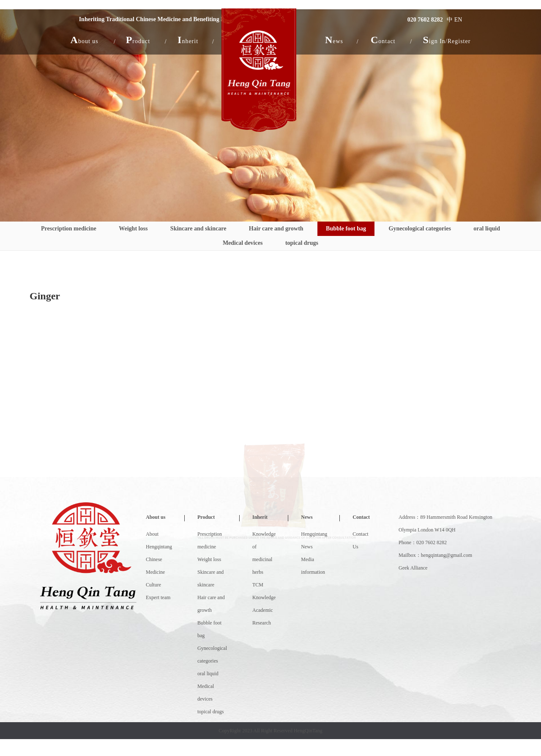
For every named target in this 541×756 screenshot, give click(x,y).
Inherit (260, 517)
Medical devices (243, 243)
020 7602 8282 (425, 20)
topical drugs (302, 243)
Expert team (158, 597)
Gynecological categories (420, 229)
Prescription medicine (69, 229)
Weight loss (133, 229)
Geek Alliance (413, 568)
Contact (361, 517)
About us (156, 517)
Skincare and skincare (198, 229)
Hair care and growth (276, 229)
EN (458, 20)
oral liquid (487, 229)
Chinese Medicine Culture (155, 572)
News (307, 517)
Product (206, 517)
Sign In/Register (447, 40)
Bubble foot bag (346, 229)
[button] (85, 40)
